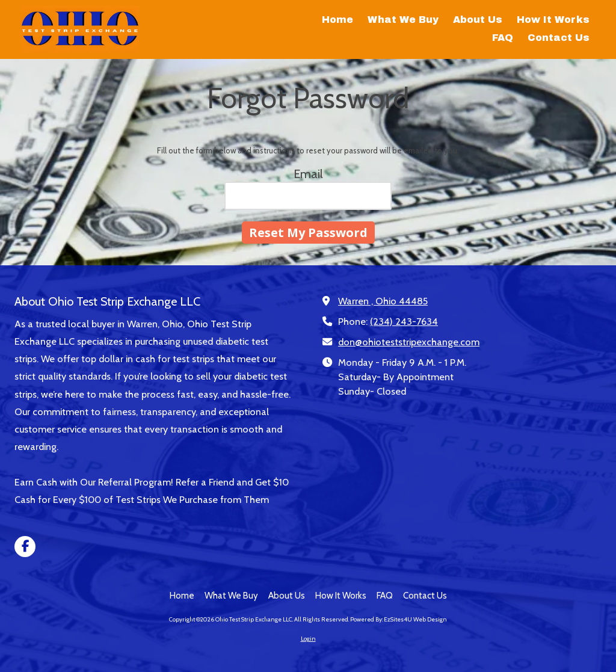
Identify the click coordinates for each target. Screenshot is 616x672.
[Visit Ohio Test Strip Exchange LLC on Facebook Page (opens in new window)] (25, 547)
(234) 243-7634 (404, 321)
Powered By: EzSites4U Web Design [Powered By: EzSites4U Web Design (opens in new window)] (399, 619)
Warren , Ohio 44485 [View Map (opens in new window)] (383, 301)
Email (308, 174)
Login (308, 639)
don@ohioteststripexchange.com (409, 342)
